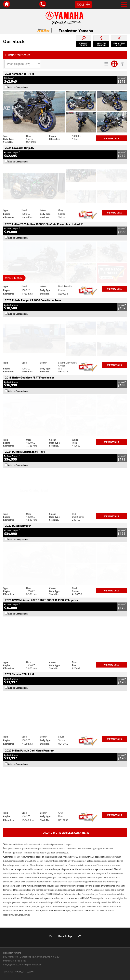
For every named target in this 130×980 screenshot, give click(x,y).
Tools (83, 5)
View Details (112, 138)
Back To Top (65, 936)
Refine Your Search (18, 55)
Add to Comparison (18, 87)
